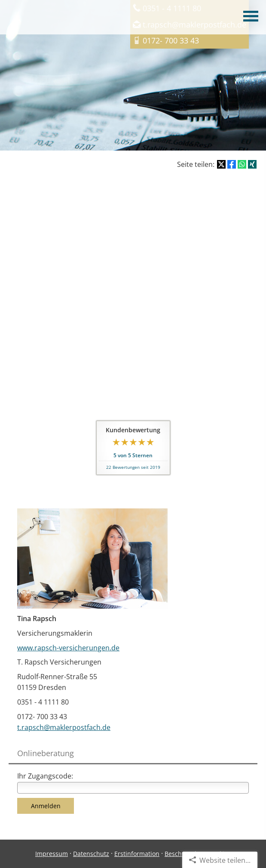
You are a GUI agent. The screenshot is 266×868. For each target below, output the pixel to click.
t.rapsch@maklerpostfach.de (64, 727)
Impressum (52, 854)
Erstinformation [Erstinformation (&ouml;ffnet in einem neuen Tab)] (137, 854)
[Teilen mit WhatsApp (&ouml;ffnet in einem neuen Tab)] (242, 164)
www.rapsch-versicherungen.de (68, 648)
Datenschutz (91, 854)
